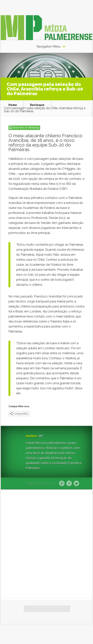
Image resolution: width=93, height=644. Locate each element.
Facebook (69, 484)
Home (13, 105)
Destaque (37, 105)
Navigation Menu (49, 47)
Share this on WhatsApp (26, 128)
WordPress (85, 634)
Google (62, 484)
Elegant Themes (51, 634)
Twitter (76, 484)
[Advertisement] (46, 544)
